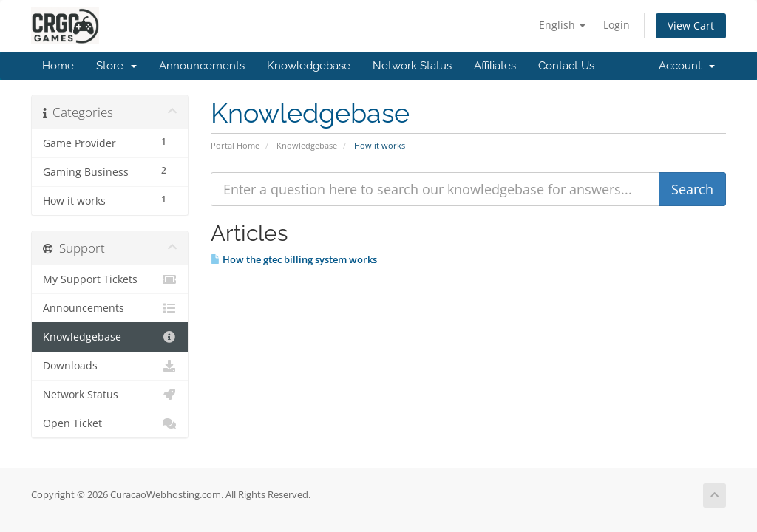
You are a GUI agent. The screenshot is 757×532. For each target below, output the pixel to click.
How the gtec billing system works (294, 259)
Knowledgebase (309, 66)
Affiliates (495, 66)
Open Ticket (110, 423)
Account (687, 66)
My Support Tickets (110, 279)
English (562, 25)
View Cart (691, 25)
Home (58, 66)
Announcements (202, 66)
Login (617, 25)
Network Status (412, 66)
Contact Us (566, 66)
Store (116, 66)
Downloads (110, 366)
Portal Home (235, 145)
